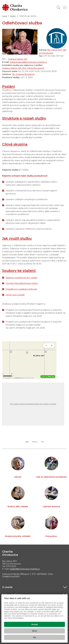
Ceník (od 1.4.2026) (15, 295)
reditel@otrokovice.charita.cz (25, 569)
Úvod (5, 16)
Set (34, 637)
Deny (34, 631)
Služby (13, 16)
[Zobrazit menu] (65, 8)
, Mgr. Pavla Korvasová (33, 68)
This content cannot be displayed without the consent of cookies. (33, 404)
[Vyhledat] (58, 8)
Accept (35, 624)
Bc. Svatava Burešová (23, 74)
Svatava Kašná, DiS (18, 59)
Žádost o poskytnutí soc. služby (22, 278)
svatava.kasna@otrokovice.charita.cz (28, 62)
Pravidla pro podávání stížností (21, 289)
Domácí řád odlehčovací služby (22, 283)
